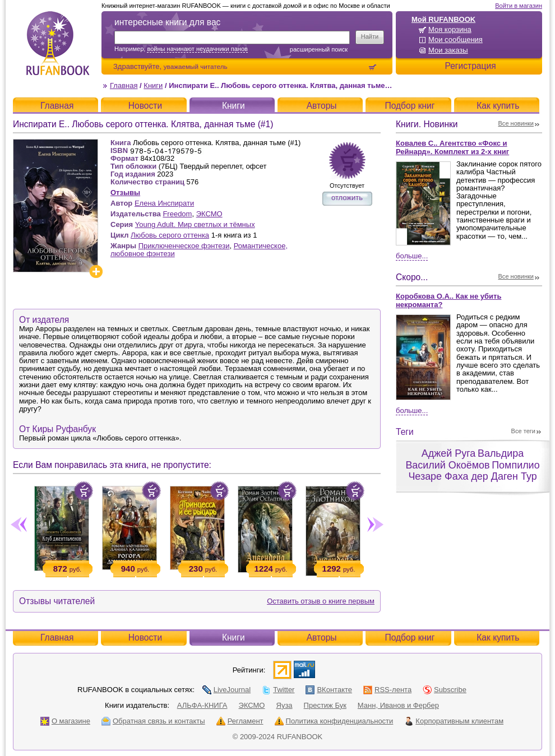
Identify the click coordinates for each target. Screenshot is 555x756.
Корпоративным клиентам (454, 721)
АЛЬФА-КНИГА (202, 705)
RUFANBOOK (58, 43)
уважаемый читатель (196, 66)
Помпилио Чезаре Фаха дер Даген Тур (474, 471)
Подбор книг (410, 106)
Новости (145, 106)
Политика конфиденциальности (334, 721)
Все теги (523, 431)
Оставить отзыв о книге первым (321, 601)
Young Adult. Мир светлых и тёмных (195, 224)
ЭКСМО (209, 214)
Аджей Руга (448, 453)
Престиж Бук (325, 705)
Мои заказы (448, 50)
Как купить (498, 106)
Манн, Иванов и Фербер (398, 705)
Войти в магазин (519, 6)
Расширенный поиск (319, 49)
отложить (347, 198)
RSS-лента (387, 690)
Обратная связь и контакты (153, 721)
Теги (405, 432)
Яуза (285, 705)
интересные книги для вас (167, 22)
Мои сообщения (455, 40)
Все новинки (516, 123)
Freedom (177, 214)
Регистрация (470, 66)
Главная (124, 85)
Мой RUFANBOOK (443, 19)
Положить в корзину (84, 491)
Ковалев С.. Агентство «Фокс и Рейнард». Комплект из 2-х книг (452, 147)
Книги (153, 85)
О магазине (65, 721)
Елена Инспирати (164, 203)
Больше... (412, 256)
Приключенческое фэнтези (184, 246)
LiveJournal (227, 690)
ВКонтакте (329, 690)
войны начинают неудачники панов (197, 49)
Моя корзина (450, 29)
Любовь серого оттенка (170, 235)
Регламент (240, 721)
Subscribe (445, 690)
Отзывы (125, 193)
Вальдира (501, 453)
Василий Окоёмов (447, 465)
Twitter (278, 690)
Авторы (322, 106)
